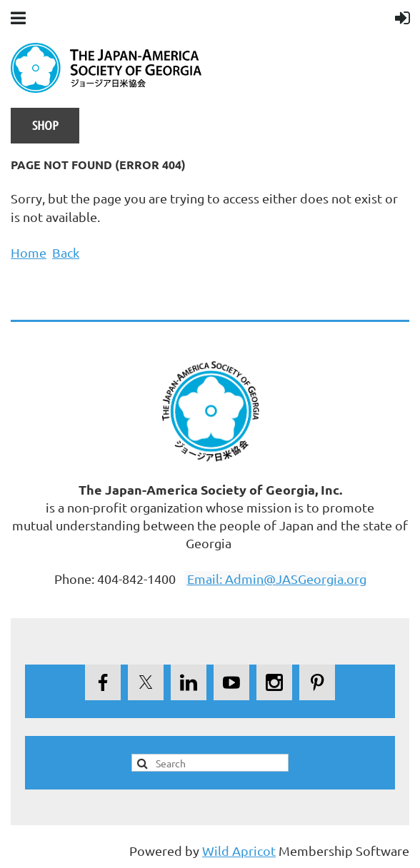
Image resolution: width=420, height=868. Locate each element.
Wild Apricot (239, 851)
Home (29, 252)
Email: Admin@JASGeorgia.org (277, 579)
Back (66, 252)
